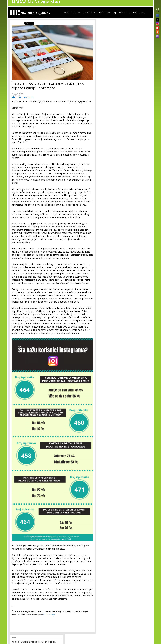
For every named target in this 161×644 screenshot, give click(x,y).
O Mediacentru (137, 13)
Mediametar (90, 13)
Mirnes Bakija (17, 93)
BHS (158, 9)
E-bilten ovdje (49, 615)
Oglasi (123, 13)
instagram (29, 97)
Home (66, 13)
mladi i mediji (18, 97)
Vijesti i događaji (108, 13)
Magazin (76, 13)
